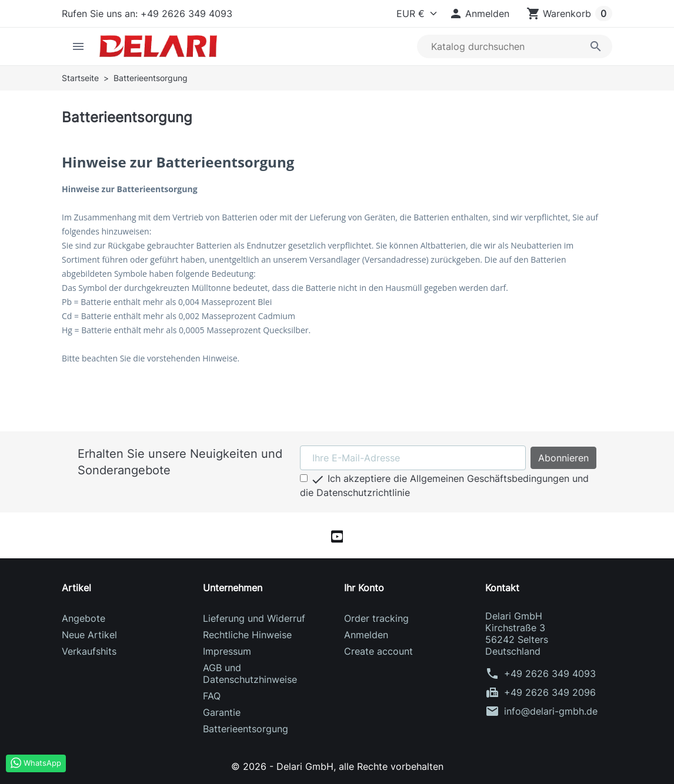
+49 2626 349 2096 (550, 692)
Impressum (227, 651)
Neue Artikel (89, 635)
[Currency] (414, 14)
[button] (479, 14)
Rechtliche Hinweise (247, 635)
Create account (378, 651)
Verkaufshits (89, 651)
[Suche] (515, 46)
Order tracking (376, 618)
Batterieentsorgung (246, 729)
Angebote (84, 618)
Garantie (222, 712)
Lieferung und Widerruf (254, 618)
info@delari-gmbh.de (551, 711)
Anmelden (366, 635)
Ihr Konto (364, 588)
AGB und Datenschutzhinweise (250, 674)
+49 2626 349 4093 (550, 674)
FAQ (212, 696)
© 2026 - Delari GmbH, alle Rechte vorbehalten (337, 766)
